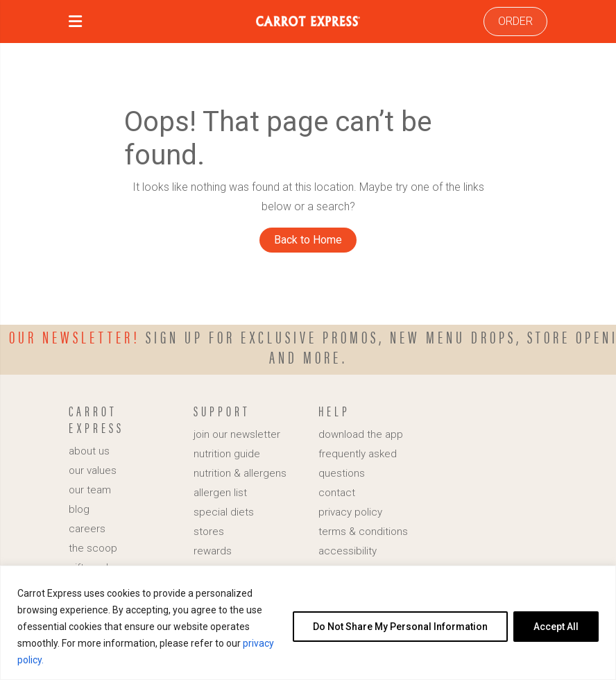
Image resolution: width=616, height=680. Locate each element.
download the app (361, 434)
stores (209, 532)
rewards (213, 551)
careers (87, 529)
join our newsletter (237, 434)
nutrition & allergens (240, 473)
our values (93, 470)
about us (89, 451)
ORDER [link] (515, 21)
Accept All (556, 627)
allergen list (220, 493)
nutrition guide (227, 454)
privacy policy (350, 512)
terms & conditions (363, 532)
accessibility (348, 551)
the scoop (93, 548)
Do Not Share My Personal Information (400, 627)
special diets (224, 512)
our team (90, 490)
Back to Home (308, 240)
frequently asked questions (358, 464)
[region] (308, 623)
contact (337, 493)
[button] (75, 23)
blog (79, 509)
